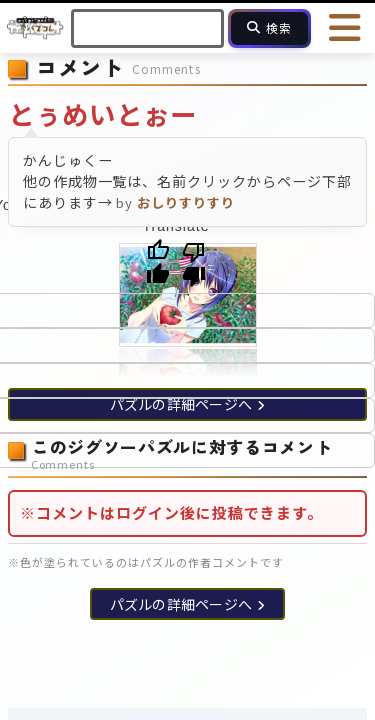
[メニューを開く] (345, 28)
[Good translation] (158, 263)
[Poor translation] (194, 263)
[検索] (269, 28)
